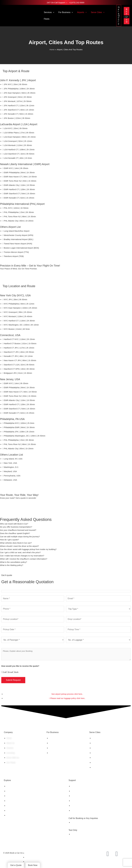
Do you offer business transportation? (16, 527)
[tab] (66, 524)
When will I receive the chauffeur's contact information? (24, 559)
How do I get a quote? (9, 540)
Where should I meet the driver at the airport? (19, 546)
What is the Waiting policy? (12, 565)
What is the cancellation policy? (13, 562)
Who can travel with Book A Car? (14, 524)
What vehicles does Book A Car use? (16, 543)
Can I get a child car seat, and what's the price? (20, 553)
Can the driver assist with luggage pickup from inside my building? (28, 549)
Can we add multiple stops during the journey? (20, 537)
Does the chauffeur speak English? (15, 533)
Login (126, 17)
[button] (53, 12)
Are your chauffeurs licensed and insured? (18, 530)
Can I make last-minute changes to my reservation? (22, 556)
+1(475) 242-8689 (76, 3)
